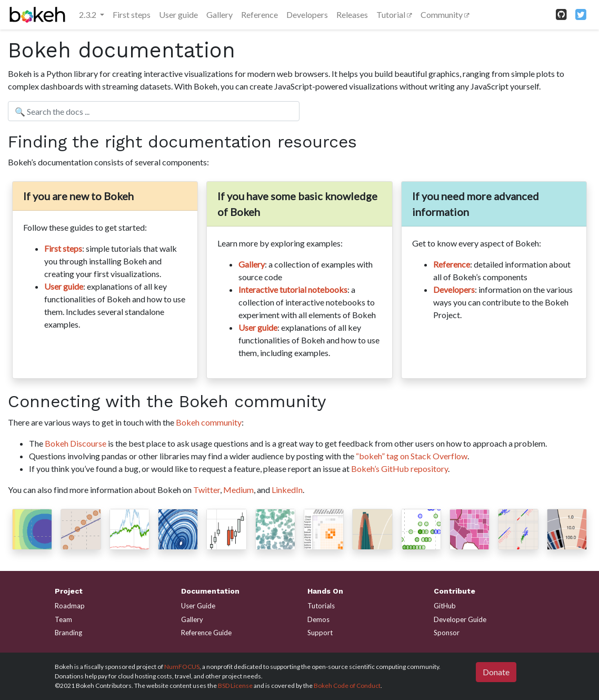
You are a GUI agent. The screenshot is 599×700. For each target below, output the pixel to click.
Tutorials (321, 606)
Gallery (219, 14)
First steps (132, 14)
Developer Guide (460, 619)
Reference (259, 14)
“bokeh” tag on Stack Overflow (412, 456)
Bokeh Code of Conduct (347, 686)
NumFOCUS (182, 667)
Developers (307, 14)
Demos (318, 619)
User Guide (198, 606)
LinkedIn (287, 490)
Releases (352, 14)
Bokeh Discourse (76, 443)
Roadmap (70, 606)
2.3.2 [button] (88, 14)
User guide (178, 14)
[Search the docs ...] (154, 111)
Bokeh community (209, 422)
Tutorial (392, 14)
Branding (68, 633)
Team (63, 619)
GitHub (445, 606)
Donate (496, 672)
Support (320, 633)
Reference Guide (206, 633)
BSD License (235, 686)
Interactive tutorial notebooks (293, 289)
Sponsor (447, 633)
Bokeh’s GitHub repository (400, 469)
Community (442, 14)
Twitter (207, 490)
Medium (238, 490)
